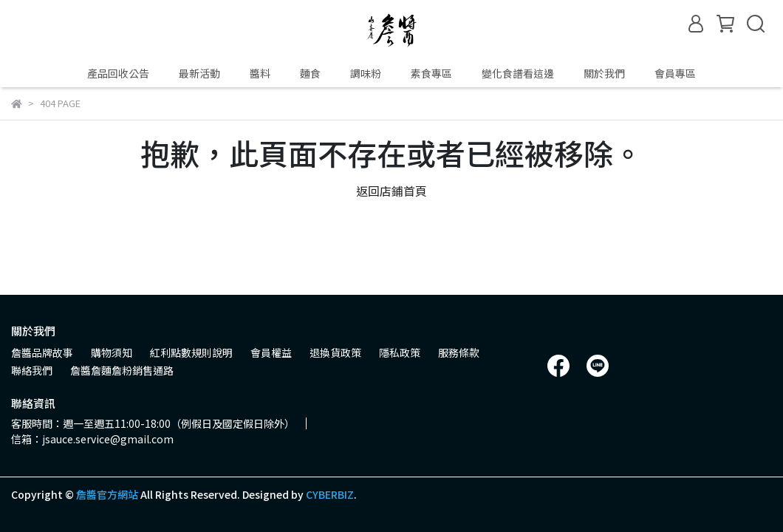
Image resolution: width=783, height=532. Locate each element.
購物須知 (112, 352)
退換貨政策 (335, 352)
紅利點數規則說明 (191, 352)
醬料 (260, 73)
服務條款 (459, 352)
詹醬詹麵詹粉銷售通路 (122, 370)
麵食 (310, 73)
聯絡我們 (32, 370)
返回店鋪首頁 (391, 191)
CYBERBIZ (330, 494)
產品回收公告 (118, 73)
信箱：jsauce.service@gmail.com (92, 439)
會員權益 (271, 352)
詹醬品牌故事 (42, 352)
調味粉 (366, 73)
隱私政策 (400, 352)
